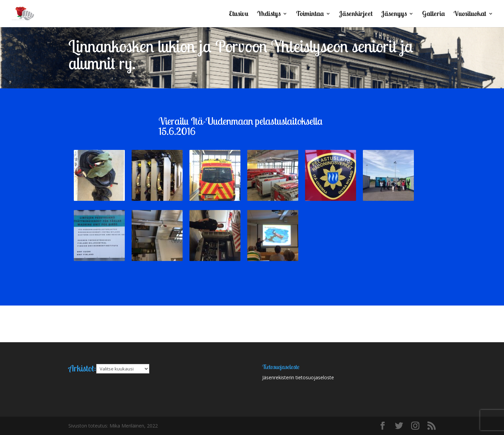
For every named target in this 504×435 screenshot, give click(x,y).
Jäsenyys (394, 14)
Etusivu (239, 14)
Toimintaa (310, 14)
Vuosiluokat (470, 14)
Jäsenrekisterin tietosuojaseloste (298, 377)
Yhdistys (269, 14)
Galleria (433, 14)
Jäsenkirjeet (356, 14)
